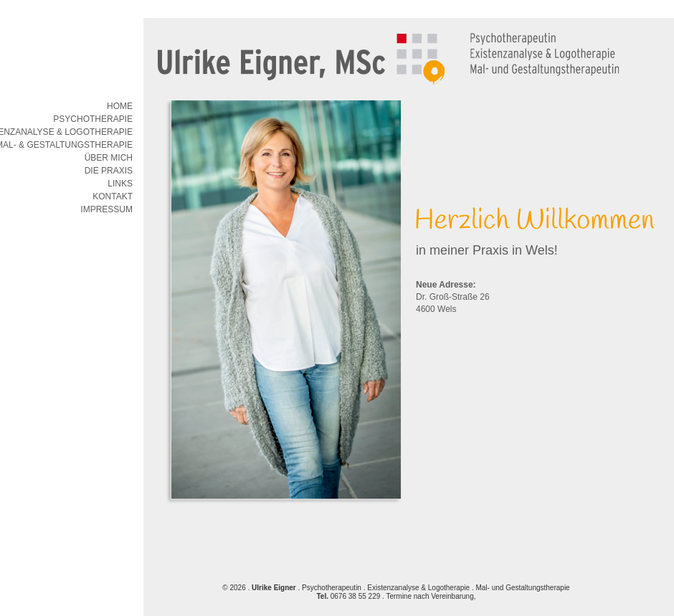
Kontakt (113, 196)
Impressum (106, 209)
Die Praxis (109, 171)
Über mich (109, 158)
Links (120, 184)
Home (120, 106)
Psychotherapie (93, 119)
